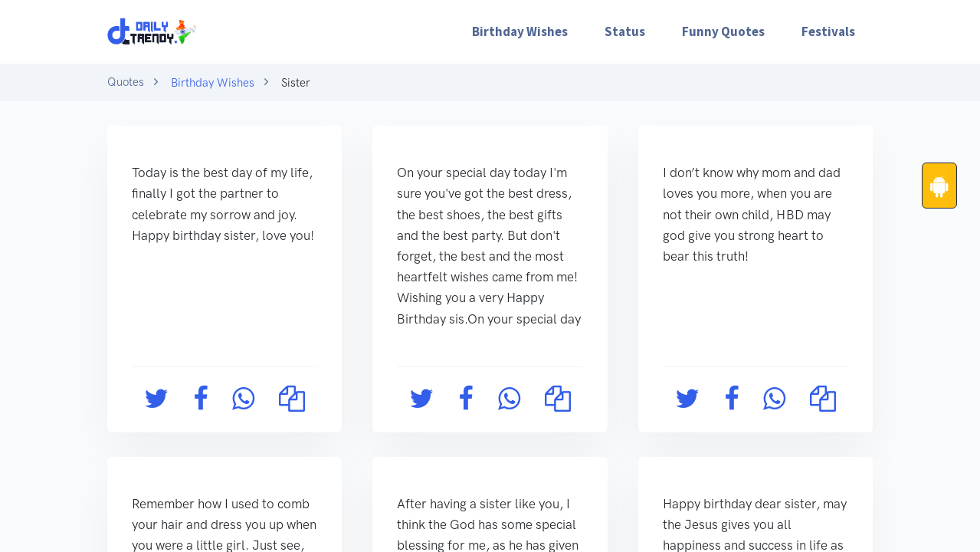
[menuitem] (520, 32)
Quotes (126, 82)
